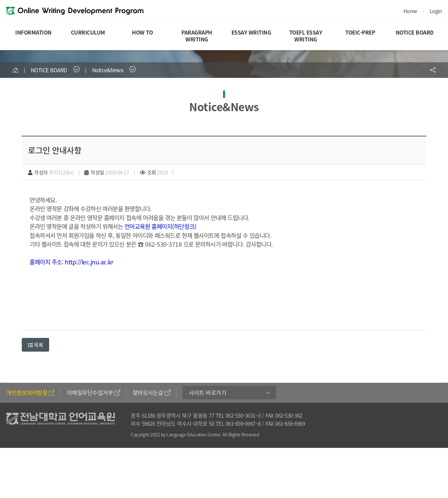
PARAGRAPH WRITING (197, 36)
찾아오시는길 (152, 393)
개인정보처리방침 (30, 393)
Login (436, 11)
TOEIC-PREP (360, 32)
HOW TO (142, 32)
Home (410, 11)
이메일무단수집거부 (93, 393)
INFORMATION (33, 32)
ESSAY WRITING (251, 32)
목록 (35, 345)
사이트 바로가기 (208, 393)
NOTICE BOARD (415, 32)
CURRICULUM (88, 32)
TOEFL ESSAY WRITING (306, 36)
